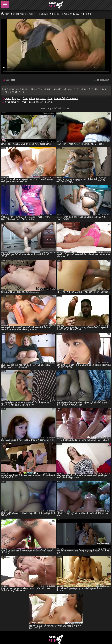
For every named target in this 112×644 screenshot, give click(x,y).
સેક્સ (50, 99)
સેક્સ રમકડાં (72, 99)
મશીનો (32, 99)
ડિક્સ (25, 99)
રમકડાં (43, 99)
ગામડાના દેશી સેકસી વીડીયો (40, 102)
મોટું (38, 99)
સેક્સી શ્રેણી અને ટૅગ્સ (16, 102)
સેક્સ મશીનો (59, 99)
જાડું (19, 99)
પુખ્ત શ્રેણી (11, 99)
